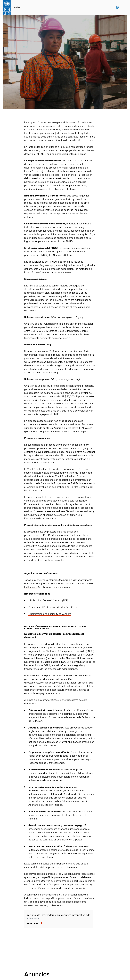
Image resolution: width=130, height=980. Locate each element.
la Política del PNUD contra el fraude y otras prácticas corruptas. (59, 558)
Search (122, 7)
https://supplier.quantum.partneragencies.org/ (68, 884)
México (17, 7)
